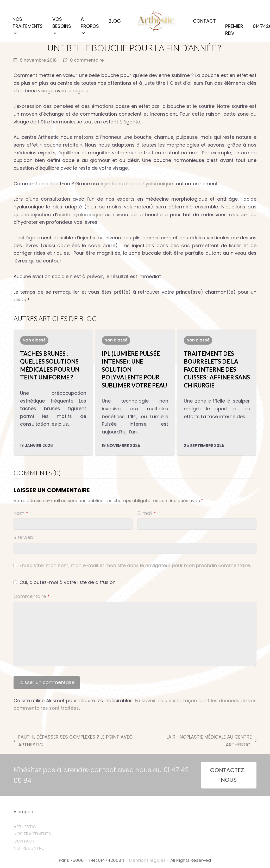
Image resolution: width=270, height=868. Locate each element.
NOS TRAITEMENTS (32, 834)
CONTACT (24, 841)
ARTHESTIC (25, 827)
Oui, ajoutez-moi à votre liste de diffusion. (65, 582)
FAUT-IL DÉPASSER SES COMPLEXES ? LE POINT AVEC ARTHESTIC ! (73, 741)
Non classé (34, 340)
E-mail (147, 513)
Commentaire (32, 596)
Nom (21, 513)
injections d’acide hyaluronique (137, 184)
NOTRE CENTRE (29, 848)
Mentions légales (147, 860)
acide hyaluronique (80, 215)
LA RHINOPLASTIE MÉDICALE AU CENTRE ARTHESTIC (204, 741)
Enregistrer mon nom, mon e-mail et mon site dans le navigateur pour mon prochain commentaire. (135, 565)
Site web (23, 537)
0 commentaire (87, 60)
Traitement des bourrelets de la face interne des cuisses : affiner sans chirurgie (217, 369)
